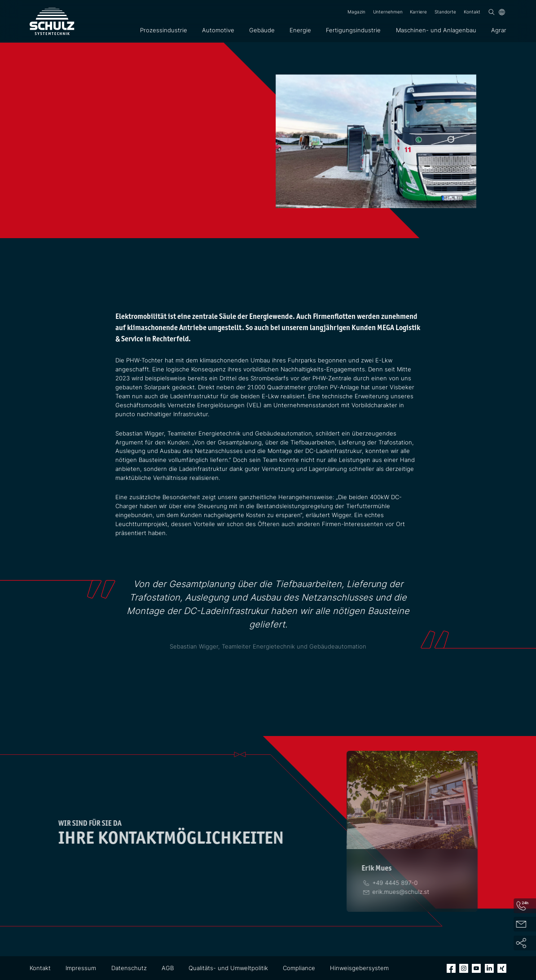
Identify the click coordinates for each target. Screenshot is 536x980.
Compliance (299, 968)
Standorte (445, 12)
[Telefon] (395, 883)
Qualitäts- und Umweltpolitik (228, 968)
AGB (168, 968)
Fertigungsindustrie (353, 30)
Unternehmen (388, 12)
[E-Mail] (401, 892)
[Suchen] (492, 12)
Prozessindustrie (164, 30)
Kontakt (472, 12)
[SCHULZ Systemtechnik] (52, 21)
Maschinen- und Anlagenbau (436, 30)
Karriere (418, 12)
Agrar (499, 30)
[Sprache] (502, 12)
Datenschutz (129, 968)
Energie (300, 30)
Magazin (356, 12)
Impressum (81, 968)
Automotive (218, 30)
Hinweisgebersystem (359, 968)
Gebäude (262, 30)
